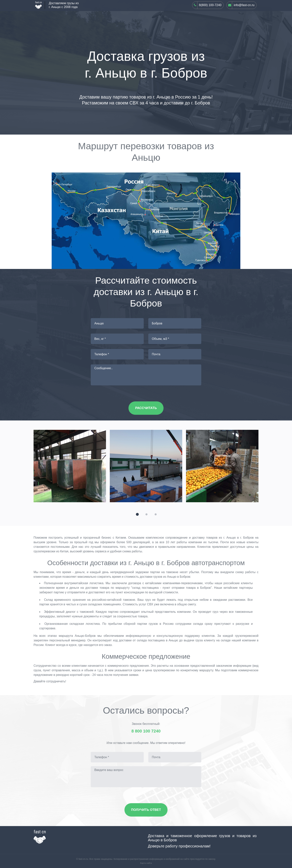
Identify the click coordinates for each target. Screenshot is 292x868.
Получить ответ (146, 810)
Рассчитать (146, 408)
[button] (137, 514)
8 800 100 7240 (146, 731)
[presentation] (35, 463)
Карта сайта (146, 863)
